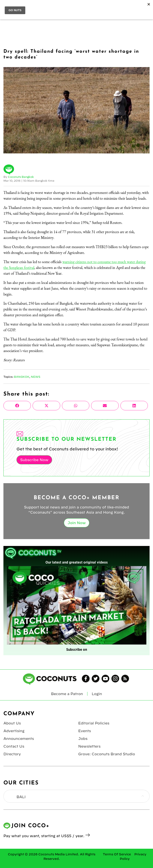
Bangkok (22, 377)
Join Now (77, 523)
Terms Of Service (117, 854)
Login (97, 694)
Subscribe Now (34, 460)
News (36, 377)
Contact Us (14, 746)
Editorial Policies (94, 723)
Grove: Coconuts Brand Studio (107, 754)
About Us (12, 723)
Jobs (83, 739)
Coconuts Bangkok (21, 177)
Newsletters (89, 746)
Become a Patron (67, 694)
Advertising (14, 731)
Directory (12, 754)
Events (85, 731)
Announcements (19, 739)
